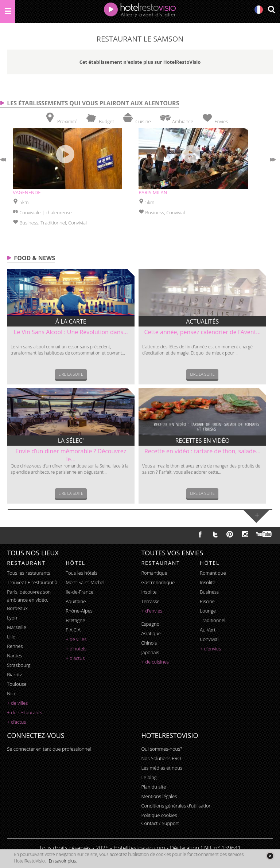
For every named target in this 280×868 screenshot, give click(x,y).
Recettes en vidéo (203, 441)
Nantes (14, 656)
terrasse (150, 601)
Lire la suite (71, 374)
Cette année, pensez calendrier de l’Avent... (202, 332)
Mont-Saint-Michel (85, 582)
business (209, 592)
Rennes (15, 646)
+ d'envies (152, 611)
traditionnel (213, 620)
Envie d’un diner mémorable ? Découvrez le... (71, 455)
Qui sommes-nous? (162, 749)
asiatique (151, 633)
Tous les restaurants (28, 573)
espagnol (151, 624)
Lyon (12, 618)
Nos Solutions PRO (161, 758)
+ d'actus (16, 722)
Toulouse (17, 684)
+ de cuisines (155, 662)
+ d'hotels (76, 649)
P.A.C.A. (74, 630)
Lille (11, 637)
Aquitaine (76, 601)
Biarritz (14, 675)
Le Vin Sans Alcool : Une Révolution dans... (71, 332)
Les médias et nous (162, 768)
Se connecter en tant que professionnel (49, 749)
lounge (208, 611)
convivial (209, 639)
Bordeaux (17, 608)
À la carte (71, 321)
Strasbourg (19, 665)
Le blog (149, 777)
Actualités (202, 321)
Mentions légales (159, 796)
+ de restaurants (24, 712)
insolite (149, 592)
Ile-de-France (79, 592)
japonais (150, 652)
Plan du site (153, 787)
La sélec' (71, 441)
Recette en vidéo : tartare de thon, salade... (202, 451)
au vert (208, 630)
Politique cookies (159, 815)
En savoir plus (62, 861)
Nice (12, 693)
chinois (149, 643)
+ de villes (17, 703)
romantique (154, 573)
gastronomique (158, 582)
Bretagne (75, 620)
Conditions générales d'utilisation (176, 806)
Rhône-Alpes (79, 611)
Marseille (16, 627)
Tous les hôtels (81, 573)
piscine (207, 601)
